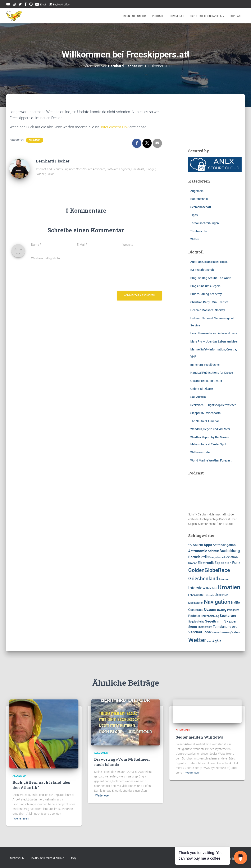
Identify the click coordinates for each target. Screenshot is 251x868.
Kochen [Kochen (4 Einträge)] (212, 588)
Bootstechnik (199, 199)
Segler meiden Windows (199, 737)
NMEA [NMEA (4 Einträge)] (236, 602)
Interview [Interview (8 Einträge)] (197, 588)
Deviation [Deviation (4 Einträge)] (231, 557)
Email (43, 4)
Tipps (194, 215)
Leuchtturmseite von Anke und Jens (214, 333)
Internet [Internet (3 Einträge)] (224, 579)
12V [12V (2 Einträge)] (190, 545)
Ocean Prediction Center (206, 380)
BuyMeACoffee (59, 4)
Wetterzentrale (200, 452)
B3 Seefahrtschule (202, 270)
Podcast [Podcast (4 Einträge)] (194, 615)
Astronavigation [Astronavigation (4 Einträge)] (224, 545)
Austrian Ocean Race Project (209, 262)
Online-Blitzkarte (202, 389)
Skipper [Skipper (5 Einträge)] (230, 621)
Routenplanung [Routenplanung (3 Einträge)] (210, 616)
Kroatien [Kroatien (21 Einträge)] (229, 587)
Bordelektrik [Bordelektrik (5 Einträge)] (198, 557)
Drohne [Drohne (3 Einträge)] (193, 563)
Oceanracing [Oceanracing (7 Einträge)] (215, 609)
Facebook (26, 5)
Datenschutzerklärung (48, 858)
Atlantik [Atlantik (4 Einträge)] (213, 551)
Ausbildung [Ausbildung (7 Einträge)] (230, 551)
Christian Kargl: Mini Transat (209, 302)
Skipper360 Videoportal (206, 413)
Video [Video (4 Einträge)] (236, 632)
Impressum (17, 858)
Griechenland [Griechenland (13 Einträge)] (203, 578)
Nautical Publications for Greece (212, 373)
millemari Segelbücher (205, 364)
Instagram (14, 5)
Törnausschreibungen (205, 223)
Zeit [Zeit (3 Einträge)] (209, 641)
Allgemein (35, 140)
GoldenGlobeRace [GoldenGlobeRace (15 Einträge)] (209, 570)
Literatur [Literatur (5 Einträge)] (221, 595)
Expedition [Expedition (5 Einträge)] (223, 563)
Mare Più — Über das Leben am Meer (214, 341)
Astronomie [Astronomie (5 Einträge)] (198, 551)
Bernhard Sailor (135, 16)
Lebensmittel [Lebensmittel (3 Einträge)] (196, 595)
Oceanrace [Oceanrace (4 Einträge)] (196, 609)
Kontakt (236, 16)
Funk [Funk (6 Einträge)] (236, 562)
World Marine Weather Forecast (211, 460)
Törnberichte (199, 231)
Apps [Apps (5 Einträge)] (208, 545)
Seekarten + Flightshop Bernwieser (213, 405)
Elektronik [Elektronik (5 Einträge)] (206, 563)
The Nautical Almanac (205, 421)
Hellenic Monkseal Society (208, 310)
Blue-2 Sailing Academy (206, 294)
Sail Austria (198, 397)
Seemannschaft (201, 207)
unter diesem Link (114, 127)
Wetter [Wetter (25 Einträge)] (197, 640)
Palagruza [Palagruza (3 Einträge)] (233, 610)
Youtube (8, 5)
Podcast (158, 16)
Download (177, 16)
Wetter (195, 239)
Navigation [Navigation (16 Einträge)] (217, 602)
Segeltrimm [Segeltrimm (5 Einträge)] (214, 621)
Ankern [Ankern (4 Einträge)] (198, 545)
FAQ (73, 858)
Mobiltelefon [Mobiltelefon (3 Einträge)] (196, 603)
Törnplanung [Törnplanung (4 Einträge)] (222, 626)
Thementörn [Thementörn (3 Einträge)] (205, 626)
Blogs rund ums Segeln (205, 286)
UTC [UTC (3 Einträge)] (235, 626)
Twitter (20, 5)
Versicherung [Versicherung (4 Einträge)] (221, 632)
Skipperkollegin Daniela (207, 16)
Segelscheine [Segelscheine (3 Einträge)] (196, 621)
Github (31, 5)
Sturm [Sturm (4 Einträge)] (193, 626)
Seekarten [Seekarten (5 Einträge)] (228, 615)
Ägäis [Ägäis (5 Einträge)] (217, 641)
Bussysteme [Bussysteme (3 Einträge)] (216, 557)
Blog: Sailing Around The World (211, 278)
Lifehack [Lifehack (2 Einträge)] (209, 595)
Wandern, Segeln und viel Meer (210, 429)
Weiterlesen (21, 818)
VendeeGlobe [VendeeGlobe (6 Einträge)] (200, 632)
